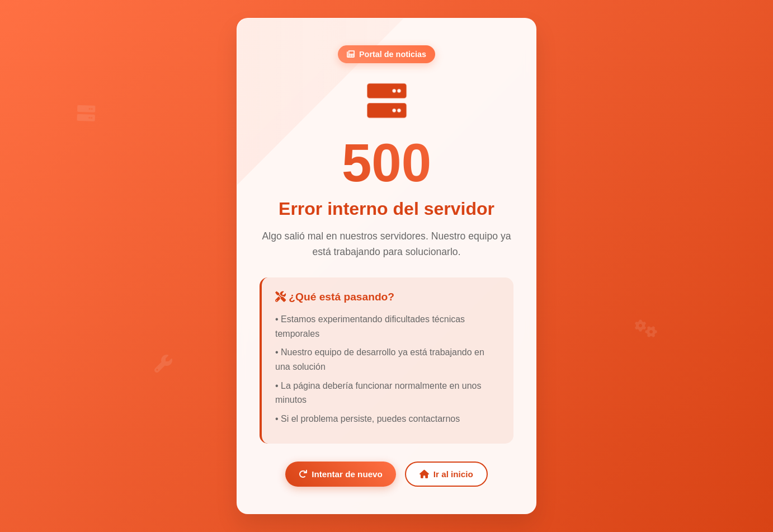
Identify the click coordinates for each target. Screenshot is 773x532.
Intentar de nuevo (341, 474)
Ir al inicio (446, 474)
